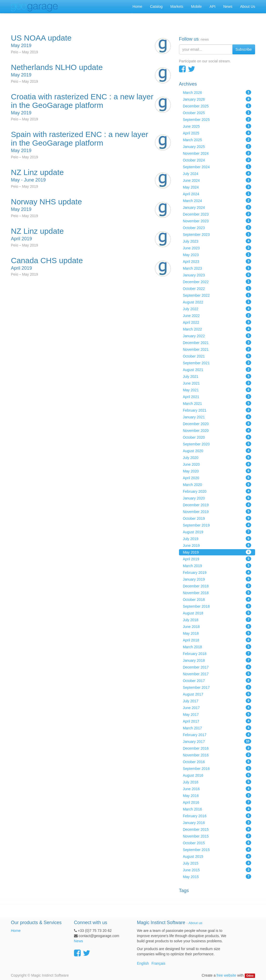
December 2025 (217, 106)
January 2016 (217, 822)
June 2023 (217, 248)
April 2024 (217, 194)
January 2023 (217, 275)
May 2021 (217, 390)
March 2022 (217, 329)
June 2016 (217, 789)
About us (195, 923)
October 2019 (217, 518)
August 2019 (217, 532)
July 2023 (217, 241)
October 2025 (217, 113)
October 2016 (217, 762)
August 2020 (217, 451)
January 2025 (217, 146)
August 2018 (217, 613)
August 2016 (217, 775)
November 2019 (217, 511)
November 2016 (217, 755)
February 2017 (217, 735)
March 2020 (217, 484)
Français (158, 963)
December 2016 (217, 748)
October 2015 (217, 843)
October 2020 (217, 437)
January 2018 (217, 660)
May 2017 (217, 714)
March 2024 (217, 200)
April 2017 (217, 721)
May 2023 (217, 255)
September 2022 (217, 295)
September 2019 (217, 525)
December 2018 (217, 586)
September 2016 (217, 768)
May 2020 (217, 471)
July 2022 (217, 309)
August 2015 (217, 856)
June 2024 (217, 180)
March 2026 (217, 92)
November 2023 (217, 221)
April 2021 (217, 397)
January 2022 (217, 336)
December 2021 (217, 342)
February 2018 (217, 653)
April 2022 (217, 322)
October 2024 (217, 160)
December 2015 (217, 829)
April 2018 (217, 640)
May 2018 (217, 633)
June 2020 (217, 464)
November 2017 (217, 674)
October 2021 (217, 356)
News (79, 941)
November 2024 (217, 153)
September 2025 (217, 119)
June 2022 (217, 315)
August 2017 (217, 694)
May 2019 (217, 552)
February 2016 (217, 816)
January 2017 (217, 741)
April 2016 (217, 802)
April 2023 (217, 261)
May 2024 (217, 187)
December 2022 (217, 282)
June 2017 (217, 708)
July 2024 (217, 173)
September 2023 (217, 234)
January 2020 (217, 498)
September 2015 (217, 849)
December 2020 (217, 424)
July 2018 (217, 620)
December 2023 (217, 214)
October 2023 (217, 228)
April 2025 (217, 133)
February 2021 (217, 410)
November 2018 (217, 593)
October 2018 (217, 599)
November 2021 (217, 349)
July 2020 (217, 457)
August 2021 (217, 369)
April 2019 (217, 559)
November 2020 (217, 430)
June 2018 (217, 626)
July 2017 (217, 701)
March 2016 (217, 809)
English (143, 963)
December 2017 (217, 667)
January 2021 (217, 417)
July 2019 (217, 538)
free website (226, 975)
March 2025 (217, 140)
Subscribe (244, 49)
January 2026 (217, 99)
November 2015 (217, 836)
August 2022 (217, 302)
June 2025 (217, 126)
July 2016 (217, 782)
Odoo (250, 976)
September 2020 (217, 444)
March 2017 (217, 728)
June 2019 (217, 545)
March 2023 (217, 268)
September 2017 (217, 687)
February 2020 (217, 491)
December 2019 (217, 505)
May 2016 (217, 795)
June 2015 (217, 870)
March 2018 (217, 647)
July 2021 (217, 376)
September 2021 (217, 363)
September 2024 (217, 167)
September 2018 (217, 606)
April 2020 (217, 478)
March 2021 (217, 403)
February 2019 (217, 572)
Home (16, 931)
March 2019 (217, 566)
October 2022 (217, 288)
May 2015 (217, 877)
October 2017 (217, 680)
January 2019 (217, 579)
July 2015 (217, 863)
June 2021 (217, 383)
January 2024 (217, 207)
